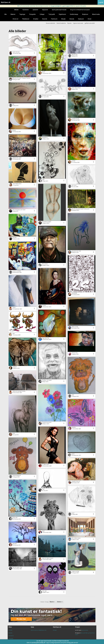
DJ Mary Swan (46, 465)
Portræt (44, 305)
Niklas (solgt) (75, 327)
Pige (43, 489)
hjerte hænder (16, 52)
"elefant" (15, 367)
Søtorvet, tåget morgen (48, 558)
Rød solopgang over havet (19, 210)
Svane (14, 308)
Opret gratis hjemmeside (59, 10)
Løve (73, 395)
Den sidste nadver (76, 538)
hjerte (73, 454)
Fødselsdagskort (17, 476)
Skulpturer (85, 14)
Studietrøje (74, 293)
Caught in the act (76, 481)
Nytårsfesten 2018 (17, 158)
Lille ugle (44, 591)
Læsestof (35, 10)
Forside (10, 630)
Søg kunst (45, 10)
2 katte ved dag (75, 571)
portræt (73, 161)
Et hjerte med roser (47, 95)
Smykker (36, 19)
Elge (14, 334)
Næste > (52, 602)
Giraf (43, 531)
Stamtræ (15, 544)
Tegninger (22, 14)
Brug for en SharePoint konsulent (80, 10)
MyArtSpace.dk (6, 2)
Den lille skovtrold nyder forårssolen (81, 209)
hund (73, 513)
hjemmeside (85, 630)
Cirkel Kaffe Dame (17, 184)
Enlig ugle (15, 518)
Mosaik (63, 19)
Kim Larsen (45, 264)
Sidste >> (60, 602)
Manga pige (75, 55)
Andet (90, 19)
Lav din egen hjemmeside (44, 641)
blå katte (15, 238)
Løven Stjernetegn (76, 88)
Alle (6, 14)
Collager (42, 14)
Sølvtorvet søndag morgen (19, 391)
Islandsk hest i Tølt (76, 251)
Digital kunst (62, 14)
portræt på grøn (75, 119)
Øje (13, 104)
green (44, 72)
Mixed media (96, 14)
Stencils (72, 19)
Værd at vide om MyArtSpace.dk (39, 630)
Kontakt (55, 630)
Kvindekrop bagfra (47, 222)
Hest (14, 433)
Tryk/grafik (52, 14)
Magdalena (45, 138)
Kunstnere (26, 10)
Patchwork (54, 19)
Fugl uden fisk (46, 338)
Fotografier (33, 14)
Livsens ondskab (17, 271)
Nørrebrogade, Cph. (17, 567)
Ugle (43, 180)
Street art (15, 19)
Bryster (14, 130)
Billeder (16, 10)
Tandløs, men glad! (47, 380)
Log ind (101, 2)
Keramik (45, 19)
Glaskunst (81, 19)
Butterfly (74, 427)
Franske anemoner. (47, 422)
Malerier (13, 14)
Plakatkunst (26, 19)
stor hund (74, 185)
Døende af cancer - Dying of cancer (21, 78)
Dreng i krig (75, 353)
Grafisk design (74, 14)
